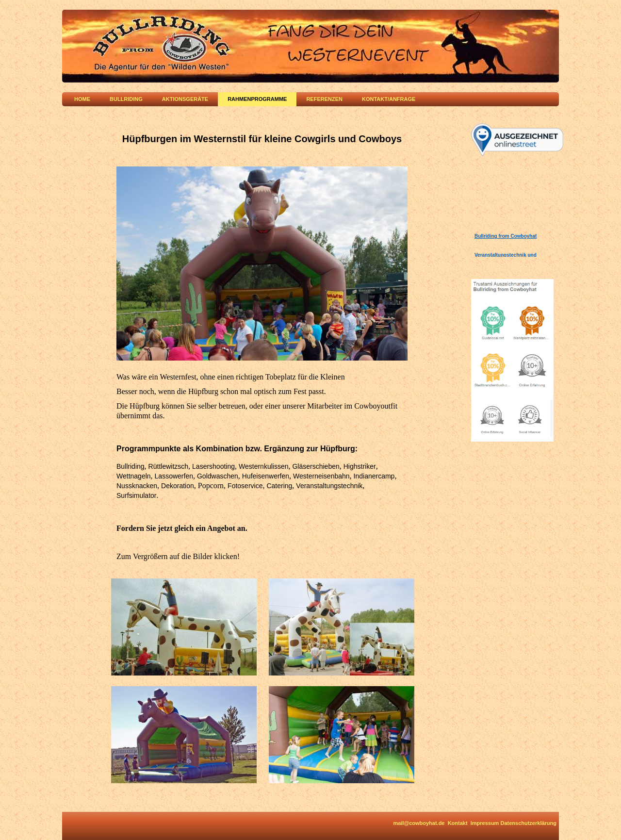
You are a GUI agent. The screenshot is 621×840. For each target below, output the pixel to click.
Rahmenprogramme (257, 99)
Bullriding (126, 99)
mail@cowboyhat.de (419, 823)
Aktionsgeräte (185, 99)
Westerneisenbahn (321, 476)
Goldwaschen (218, 476)
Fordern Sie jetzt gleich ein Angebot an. (182, 528)
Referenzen (324, 99)
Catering (279, 486)
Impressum (485, 823)
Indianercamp (374, 476)
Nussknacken (137, 486)
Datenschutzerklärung (528, 823)
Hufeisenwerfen (266, 476)
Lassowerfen (174, 476)
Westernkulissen (263, 466)
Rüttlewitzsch (168, 466)
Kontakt (458, 823)
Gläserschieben (316, 466)
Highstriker (360, 466)
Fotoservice (245, 486)
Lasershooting (213, 466)
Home (82, 99)
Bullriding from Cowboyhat (506, 236)
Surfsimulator (136, 495)
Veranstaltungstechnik (329, 486)
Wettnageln (134, 476)
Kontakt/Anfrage (389, 99)
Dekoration (178, 486)
